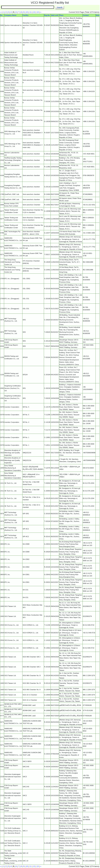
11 (30, 12)
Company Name (10, 15)
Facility (25, 15)
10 (27, 12)
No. (2, 15)
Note (98, 15)
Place (61, 15)
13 (38, 12)
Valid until (55, 15)
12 (34, 12)
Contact (86, 15)
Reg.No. (47, 15)
